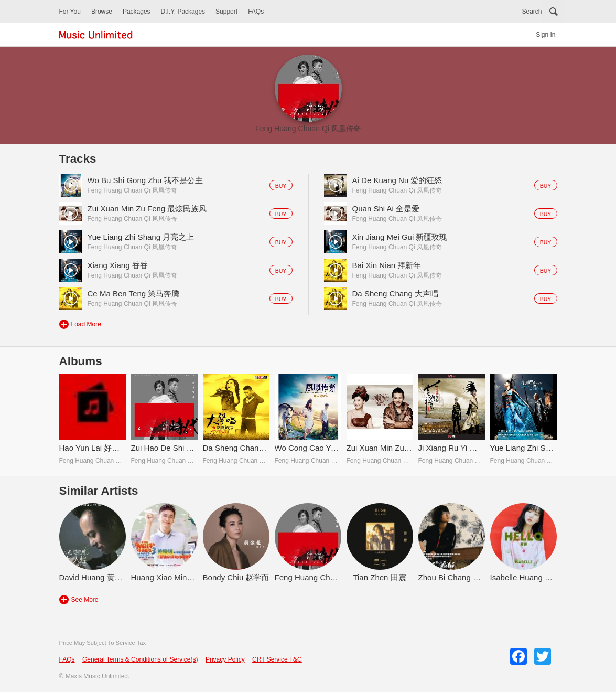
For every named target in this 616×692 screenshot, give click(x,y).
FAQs (256, 12)
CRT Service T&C (277, 659)
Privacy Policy (225, 659)
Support (226, 12)
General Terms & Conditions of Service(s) (140, 659)
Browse (102, 12)
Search (532, 12)
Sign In (545, 35)
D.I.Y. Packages (183, 12)
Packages (137, 12)
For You (70, 12)
